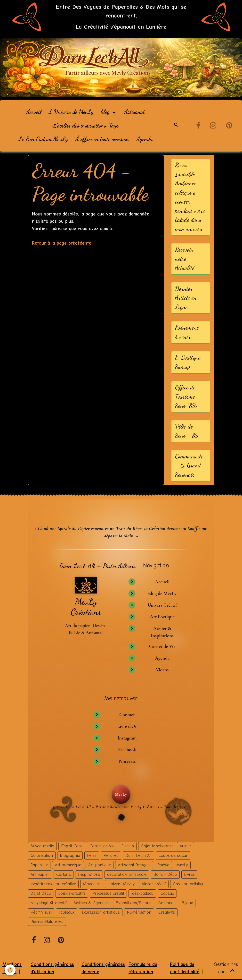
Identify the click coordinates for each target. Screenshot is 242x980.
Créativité (167, 912)
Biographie (70, 855)
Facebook (127, 749)
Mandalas (92, 883)
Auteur (186, 846)
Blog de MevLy (162, 593)
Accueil (34, 112)
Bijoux (187, 902)
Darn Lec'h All (138, 855)
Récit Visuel (41, 912)
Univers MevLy (121, 883)
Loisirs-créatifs (72, 893)
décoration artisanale (127, 874)
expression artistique (101, 912)
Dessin (128, 846)
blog (106, 112)
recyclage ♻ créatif (48, 902)
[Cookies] (10, 970)
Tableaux (67, 912)
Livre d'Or (127, 726)
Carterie (64, 874)
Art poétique (100, 864)
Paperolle (39, 864)
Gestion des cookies (226, 968)
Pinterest (127, 761)
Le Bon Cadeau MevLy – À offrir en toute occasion (74, 139)
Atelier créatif (154, 883)
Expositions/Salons (133, 902)
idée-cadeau (142, 893)
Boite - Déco (165, 874)
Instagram (127, 738)
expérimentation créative (53, 883)
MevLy (182, 864)
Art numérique (68, 864)
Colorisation (42, 855)
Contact (127, 714)
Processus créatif (108, 893)
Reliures (111, 855)
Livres (189, 874)
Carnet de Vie (162, 646)
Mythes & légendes (91, 902)
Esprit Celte (72, 846)
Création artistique (190, 883)
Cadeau (167, 893)
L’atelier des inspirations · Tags (86, 125)
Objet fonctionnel (157, 846)
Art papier (40, 874)
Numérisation (139, 912)
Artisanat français (134, 864)
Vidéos (162, 670)
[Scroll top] (232, 970)
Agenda (144, 139)
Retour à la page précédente (62, 243)
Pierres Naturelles (47, 921)
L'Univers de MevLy (71, 112)
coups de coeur (173, 855)
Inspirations (89, 874)
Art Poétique (162, 617)
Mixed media (42, 846)
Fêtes (92, 855)
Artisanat (134, 112)
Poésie (163, 864)
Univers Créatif (162, 605)
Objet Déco (41, 893)
